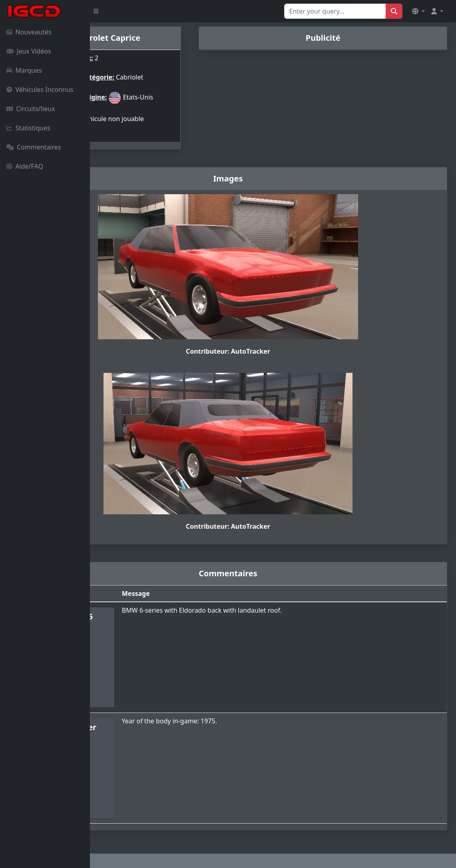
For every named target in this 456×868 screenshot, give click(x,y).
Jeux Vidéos (29, 51)
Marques (24, 70)
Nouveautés (29, 32)
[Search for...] (335, 11)
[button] (418, 11)
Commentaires (34, 147)
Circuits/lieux (31, 109)
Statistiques (28, 128)
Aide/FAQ (25, 166)
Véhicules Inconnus (40, 90)
